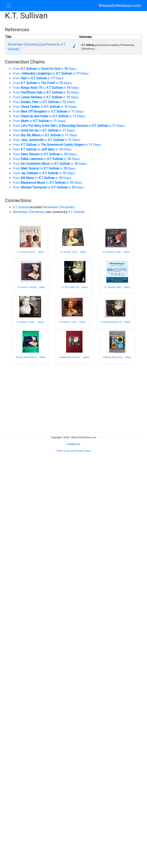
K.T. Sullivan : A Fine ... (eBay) (30, 252)
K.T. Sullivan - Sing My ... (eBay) (31, 287)
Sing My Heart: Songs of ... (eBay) (31, 357)
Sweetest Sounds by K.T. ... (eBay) (74, 357)
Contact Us (73, 444)
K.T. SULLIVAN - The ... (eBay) (75, 287)
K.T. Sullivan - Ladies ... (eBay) (30, 322)
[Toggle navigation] (9, 6)
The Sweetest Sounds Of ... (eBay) (116, 322)
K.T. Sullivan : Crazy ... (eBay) (73, 252)
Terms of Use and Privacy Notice (73, 451)
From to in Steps (45, 69)
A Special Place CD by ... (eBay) (117, 357)
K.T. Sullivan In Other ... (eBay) (116, 252)
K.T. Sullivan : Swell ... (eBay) (117, 287)
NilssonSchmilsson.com (120, 6)
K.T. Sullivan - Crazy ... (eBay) (72, 322)
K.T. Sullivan (21, 207)
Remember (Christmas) (59, 207)
